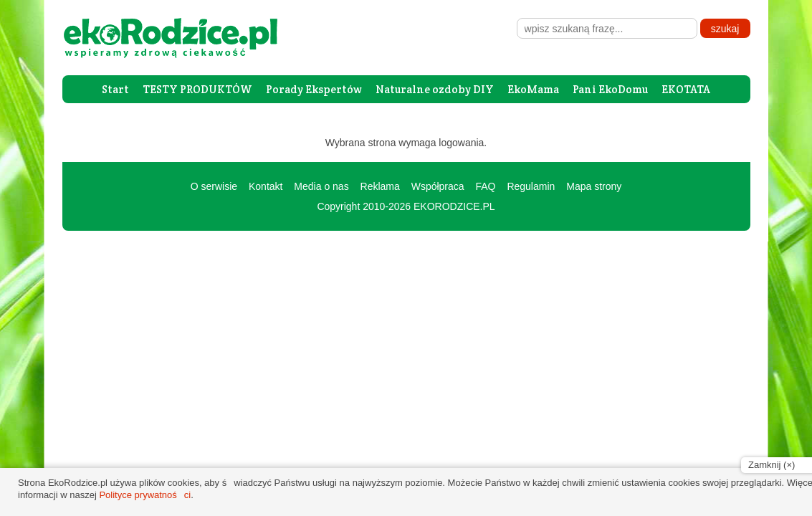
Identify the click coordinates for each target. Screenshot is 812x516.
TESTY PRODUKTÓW (197, 89)
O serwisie (214, 186)
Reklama (380, 186)
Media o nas (321, 186)
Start (115, 89)
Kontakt (266, 186)
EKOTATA (686, 89)
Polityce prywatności (145, 495)
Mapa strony (594, 186)
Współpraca (438, 186)
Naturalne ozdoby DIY (435, 89)
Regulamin (531, 186)
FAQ (485, 186)
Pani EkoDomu (610, 89)
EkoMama (533, 89)
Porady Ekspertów (314, 89)
